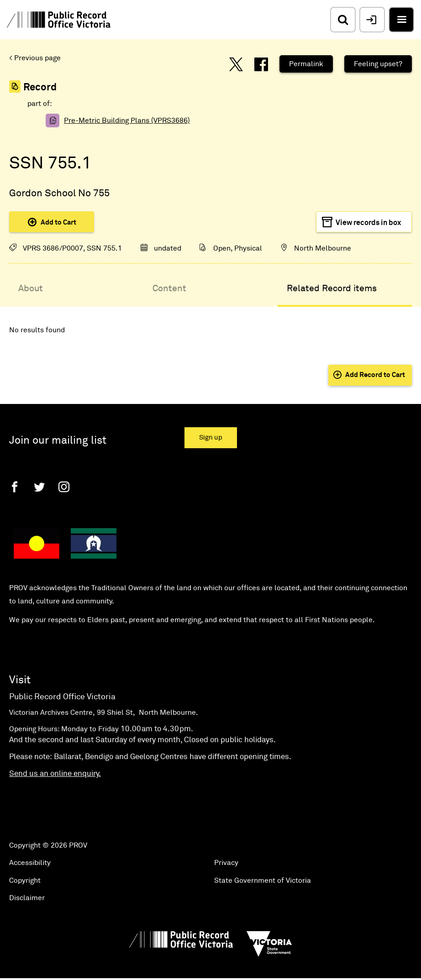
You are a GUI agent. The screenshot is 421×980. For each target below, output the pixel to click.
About (31, 288)
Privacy (226, 863)
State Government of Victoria (263, 880)
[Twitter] (39, 487)
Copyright (25, 880)
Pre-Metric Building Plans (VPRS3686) (127, 121)
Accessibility (30, 863)
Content (169, 288)
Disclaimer (27, 898)
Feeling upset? (378, 64)
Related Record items (332, 288)
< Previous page (35, 58)
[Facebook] (15, 487)
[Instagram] (64, 487)
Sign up (211, 438)
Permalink (306, 64)
